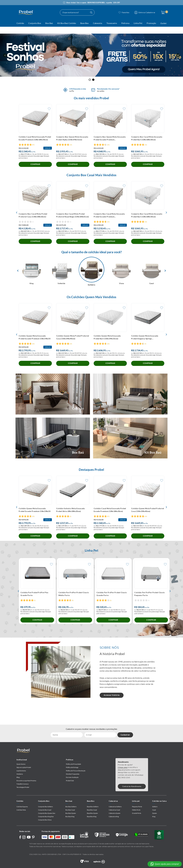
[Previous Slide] (5, 55)
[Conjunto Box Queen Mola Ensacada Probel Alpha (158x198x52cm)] (73, 138)
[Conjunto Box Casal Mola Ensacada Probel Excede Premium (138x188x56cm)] (110, 221)
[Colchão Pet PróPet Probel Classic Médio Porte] (75, 614)
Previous (17, 272)
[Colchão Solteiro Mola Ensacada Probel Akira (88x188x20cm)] (73, 527)
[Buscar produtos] (110, 12)
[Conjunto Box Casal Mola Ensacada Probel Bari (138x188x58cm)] (148, 138)
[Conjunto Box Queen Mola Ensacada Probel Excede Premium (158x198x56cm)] (110, 138)
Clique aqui (123, 767)
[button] (90, 80)
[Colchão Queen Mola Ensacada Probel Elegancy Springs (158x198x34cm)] (148, 349)
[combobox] (81, 12)
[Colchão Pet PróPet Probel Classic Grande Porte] (113, 614)
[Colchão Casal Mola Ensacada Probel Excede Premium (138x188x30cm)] (35, 138)
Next (17, 296)
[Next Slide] (178, 55)
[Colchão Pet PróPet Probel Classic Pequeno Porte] (151, 614)
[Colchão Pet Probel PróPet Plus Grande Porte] (37, 614)
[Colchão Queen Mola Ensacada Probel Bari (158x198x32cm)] (110, 349)
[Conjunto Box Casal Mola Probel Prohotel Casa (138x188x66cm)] (35, 221)
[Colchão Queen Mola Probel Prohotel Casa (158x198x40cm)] (73, 349)
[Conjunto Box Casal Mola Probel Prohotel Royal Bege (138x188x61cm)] (73, 221)
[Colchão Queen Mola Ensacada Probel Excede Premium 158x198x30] (35, 349)
